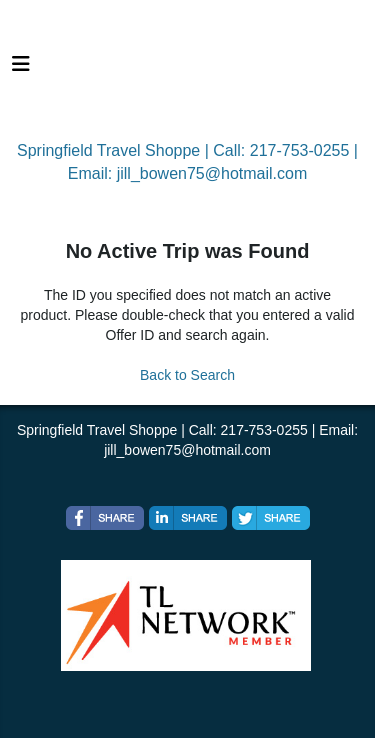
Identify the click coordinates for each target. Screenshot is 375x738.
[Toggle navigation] (21, 69)
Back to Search (187, 375)
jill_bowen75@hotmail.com (212, 173)
